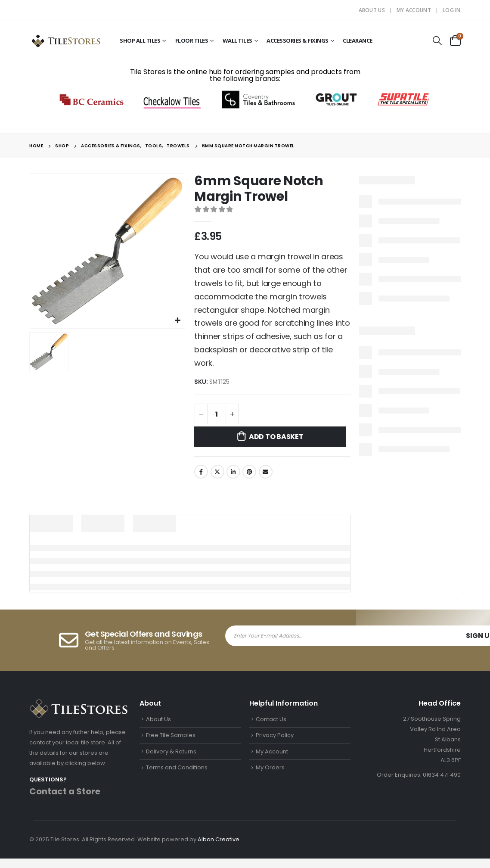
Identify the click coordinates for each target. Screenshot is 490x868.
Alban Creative (219, 839)
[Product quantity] (217, 414)
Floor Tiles (192, 40)
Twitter (217, 472)
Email (266, 472)
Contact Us (271, 719)
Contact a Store (65, 791)
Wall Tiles (237, 40)
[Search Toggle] (437, 40)
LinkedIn (233, 472)
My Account (414, 10)
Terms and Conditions (177, 767)
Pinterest (249, 472)
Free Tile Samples (171, 735)
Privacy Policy (275, 735)
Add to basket (276, 437)
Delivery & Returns (171, 751)
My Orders (270, 767)
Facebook (201, 472)
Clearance (358, 40)
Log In (452, 10)
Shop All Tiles (140, 40)
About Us (372, 10)
